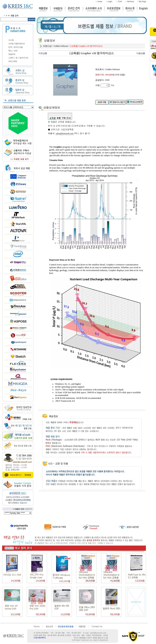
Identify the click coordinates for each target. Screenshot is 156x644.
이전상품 (43, 53)
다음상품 (141, 53)
